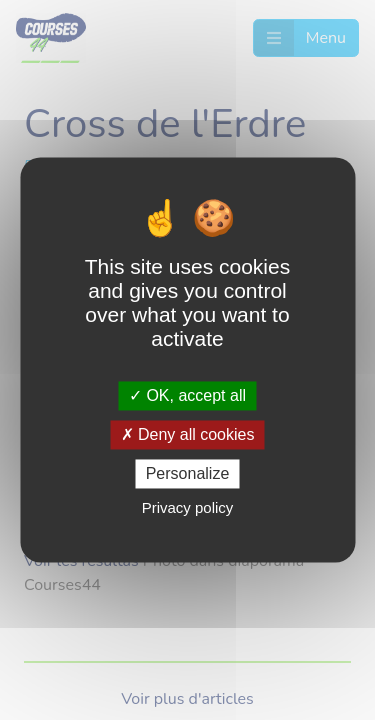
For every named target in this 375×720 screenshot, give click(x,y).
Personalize (188, 473)
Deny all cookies (188, 434)
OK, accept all (187, 395)
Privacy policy (188, 508)
